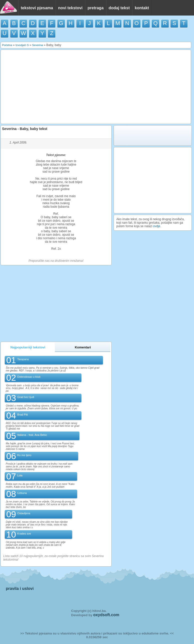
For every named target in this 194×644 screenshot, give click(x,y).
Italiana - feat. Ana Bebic (32, 435)
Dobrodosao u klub (29, 377)
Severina (37, 45)
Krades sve (24, 534)
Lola (20, 475)
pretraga (96, 8)
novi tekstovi (70, 8)
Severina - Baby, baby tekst (25, 129)
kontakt (142, 8)
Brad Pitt (23, 415)
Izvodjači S (22, 45)
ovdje (157, 226)
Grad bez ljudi (26, 397)
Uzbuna (22, 493)
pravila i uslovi (20, 589)
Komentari (83, 347)
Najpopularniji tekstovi (28, 347)
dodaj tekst (119, 8)
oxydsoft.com (106, 615)
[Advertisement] (96, 87)
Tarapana (23, 359)
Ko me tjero (24, 455)
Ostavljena (24, 513)
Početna (7, 45)
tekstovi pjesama (37, 8)
